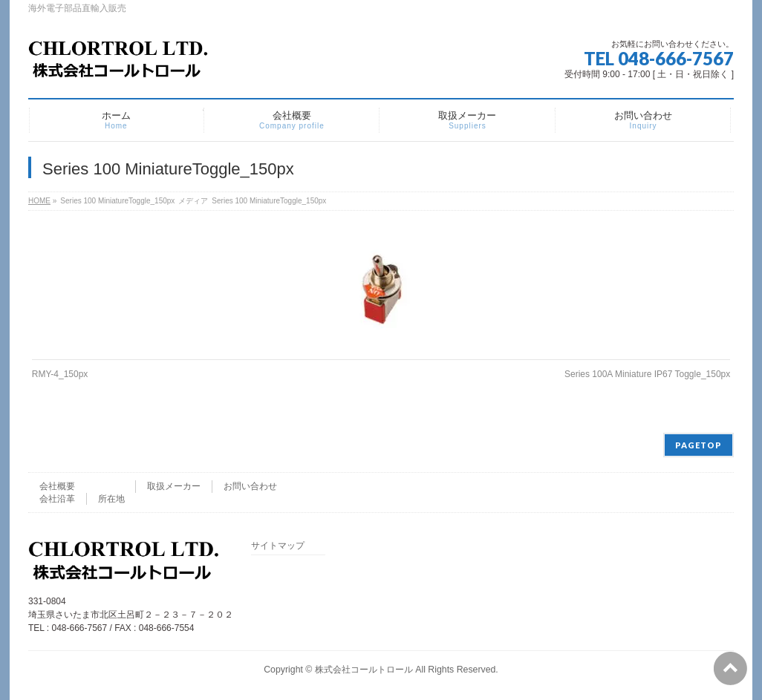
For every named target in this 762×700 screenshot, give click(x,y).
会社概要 (57, 486)
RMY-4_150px (60, 374)
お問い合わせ (250, 486)
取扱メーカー (174, 486)
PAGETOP (698, 445)
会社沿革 (57, 499)
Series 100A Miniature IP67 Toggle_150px (647, 374)
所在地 (111, 499)
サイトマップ (278, 546)
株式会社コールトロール (364, 670)
